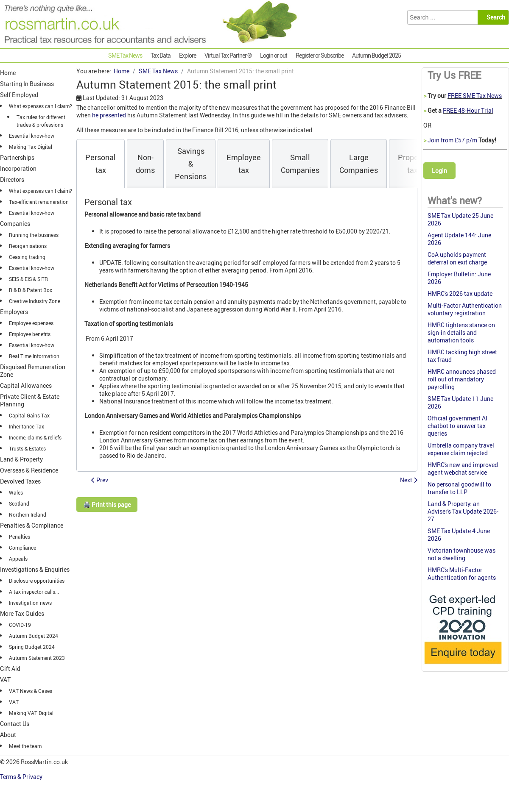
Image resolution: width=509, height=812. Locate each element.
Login (439, 171)
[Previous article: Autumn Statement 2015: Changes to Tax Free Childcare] (100, 480)
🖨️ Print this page (107, 505)
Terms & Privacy (22, 777)
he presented (109, 115)
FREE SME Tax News (475, 96)
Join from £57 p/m (452, 140)
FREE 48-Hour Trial (468, 110)
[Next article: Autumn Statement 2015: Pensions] (409, 480)
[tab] (101, 164)
